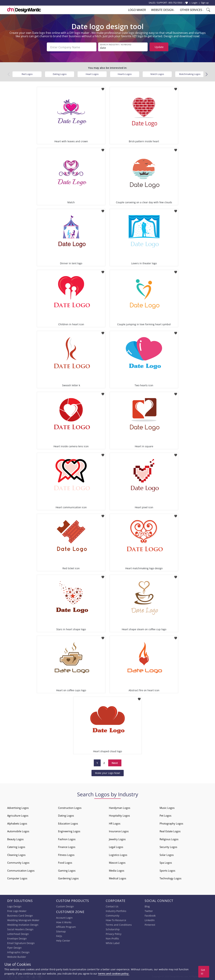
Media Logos (117, 870)
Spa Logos (166, 862)
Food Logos (65, 862)
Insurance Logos (119, 831)
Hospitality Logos (119, 815)
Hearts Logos (125, 74)
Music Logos (167, 807)
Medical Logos (118, 878)
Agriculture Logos (18, 815)
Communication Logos (21, 870)
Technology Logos (170, 878)
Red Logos (27, 74)
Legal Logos (116, 847)
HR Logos (115, 823)
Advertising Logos (18, 807)
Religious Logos (169, 839)
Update (159, 47)
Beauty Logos (15, 839)
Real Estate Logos (170, 831)
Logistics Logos (118, 854)
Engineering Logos (69, 831)
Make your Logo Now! (108, 772)
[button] (206, 74)
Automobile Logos (18, 831)
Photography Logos (171, 823)
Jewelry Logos (117, 839)
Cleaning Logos (16, 854)
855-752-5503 (175, 3)
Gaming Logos (67, 870)
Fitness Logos (66, 854)
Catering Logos (16, 847)
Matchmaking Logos (190, 74)
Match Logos (157, 74)
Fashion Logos (67, 839)
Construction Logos (70, 807)
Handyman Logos (120, 807)
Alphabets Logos (17, 823)
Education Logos (68, 823)
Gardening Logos (68, 878)
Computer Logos (17, 878)
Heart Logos (92, 74)
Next (115, 762)
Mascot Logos (117, 862)
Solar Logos (167, 854)
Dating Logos (60, 74)
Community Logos (18, 862)
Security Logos (168, 847)
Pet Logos (165, 815)
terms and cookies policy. (114, 974)
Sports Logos (167, 870)
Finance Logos (67, 847)
